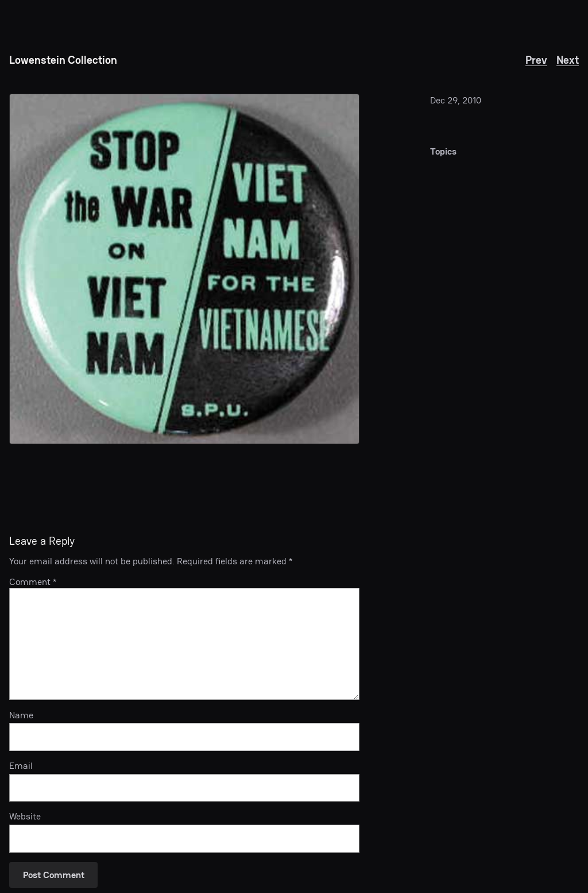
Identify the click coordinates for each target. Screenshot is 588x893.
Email (21, 766)
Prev (536, 60)
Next (568, 60)
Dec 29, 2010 (456, 100)
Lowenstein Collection (63, 60)
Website (25, 817)
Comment (33, 582)
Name (21, 715)
